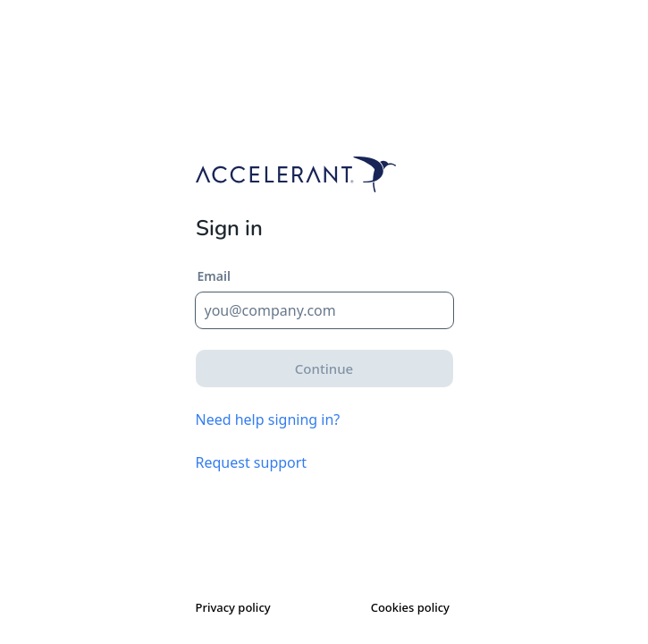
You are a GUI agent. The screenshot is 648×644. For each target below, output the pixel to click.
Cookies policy (410, 607)
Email (214, 276)
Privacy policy (233, 607)
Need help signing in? (268, 419)
